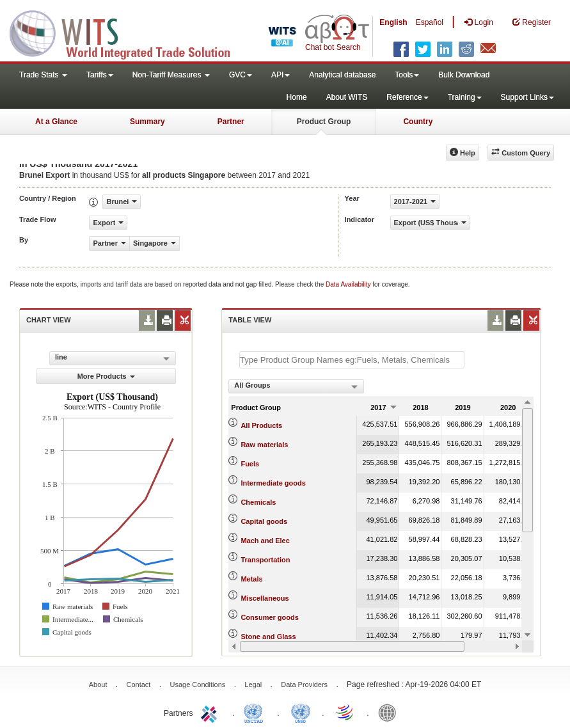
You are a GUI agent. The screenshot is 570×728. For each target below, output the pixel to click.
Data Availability (349, 284)
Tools (407, 75)
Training (465, 97)
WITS (128, 32)
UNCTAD (256, 712)
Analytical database (342, 75)
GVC (241, 75)
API (281, 75)
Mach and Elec (265, 541)
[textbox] (352, 360)
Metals (251, 579)
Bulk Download (464, 75)
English (393, 22)
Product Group (324, 122)
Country (418, 122)
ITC (211, 712)
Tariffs (100, 75)
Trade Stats (43, 75)
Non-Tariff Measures (171, 75)
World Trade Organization (345, 712)
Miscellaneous (265, 598)
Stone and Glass (268, 637)
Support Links (527, 97)
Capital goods (264, 521)
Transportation (265, 560)
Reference (407, 97)
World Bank (390, 712)
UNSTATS (301, 712)
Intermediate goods (273, 483)
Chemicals (258, 502)
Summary (147, 122)
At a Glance (56, 122)
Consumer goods (269, 617)
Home (297, 97)
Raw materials (264, 445)
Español (430, 22)
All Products (261, 425)
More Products (106, 376)
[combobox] (296, 386)
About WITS (347, 97)
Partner (231, 122)
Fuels (250, 464)
